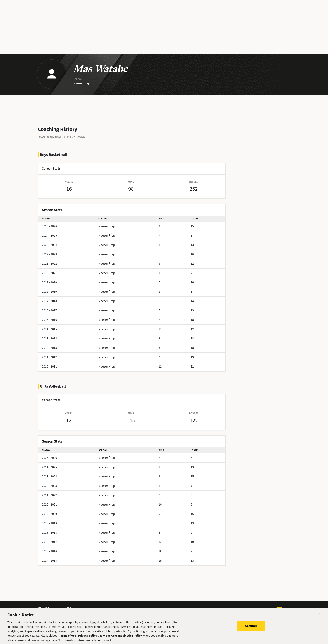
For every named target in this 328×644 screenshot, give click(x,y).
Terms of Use (68, 639)
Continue (251, 629)
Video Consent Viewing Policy (123, 639)
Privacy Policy (88, 639)
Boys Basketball (50, 137)
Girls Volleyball (75, 137)
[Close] (321, 618)
